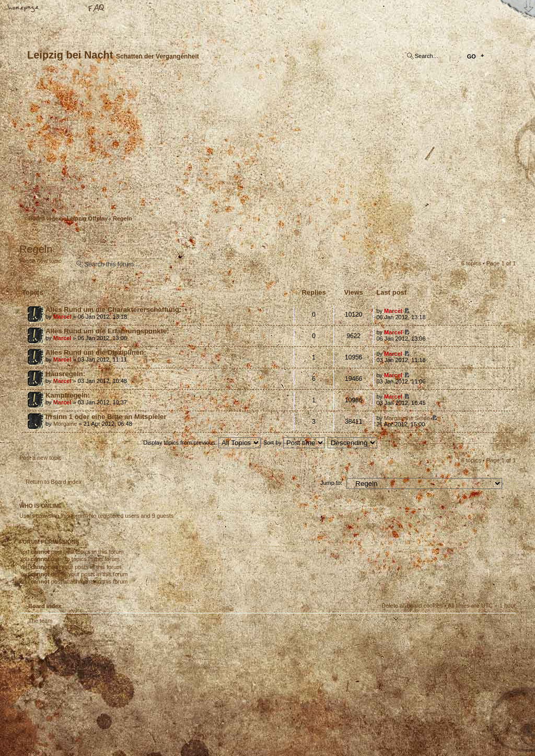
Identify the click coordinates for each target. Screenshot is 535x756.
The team (40, 621)
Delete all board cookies (412, 606)
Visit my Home (484, 721)
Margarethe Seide (407, 418)
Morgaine (65, 424)
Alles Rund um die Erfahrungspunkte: (107, 331)
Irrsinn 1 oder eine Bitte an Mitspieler (106, 417)
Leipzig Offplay (87, 218)
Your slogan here (184, 691)
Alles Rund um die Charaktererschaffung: (113, 310)
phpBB (137, 690)
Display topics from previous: (202, 443)
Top (503, 627)
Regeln (123, 218)
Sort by (294, 443)
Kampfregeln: (68, 395)
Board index (266, 144)
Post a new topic (44, 264)
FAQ (97, 9)
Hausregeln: (65, 374)
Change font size (60, 9)
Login (51, 195)
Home (24, 9)
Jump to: (331, 483)
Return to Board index (54, 482)
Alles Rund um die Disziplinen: (96, 352)
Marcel (62, 317)
